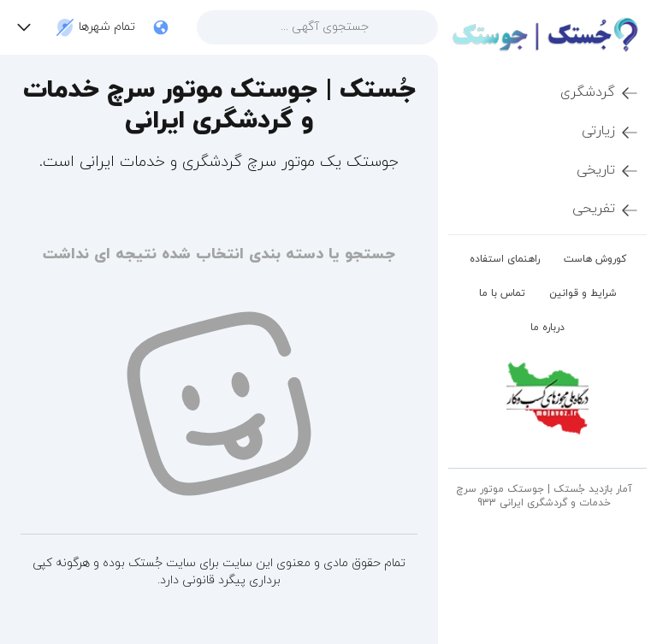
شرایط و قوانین (583, 293)
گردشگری (600, 93)
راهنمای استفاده (505, 259)
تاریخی (608, 171)
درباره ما (547, 328)
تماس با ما (502, 293)
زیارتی (611, 132)
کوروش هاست (595, 259)
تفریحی (606, 210)
